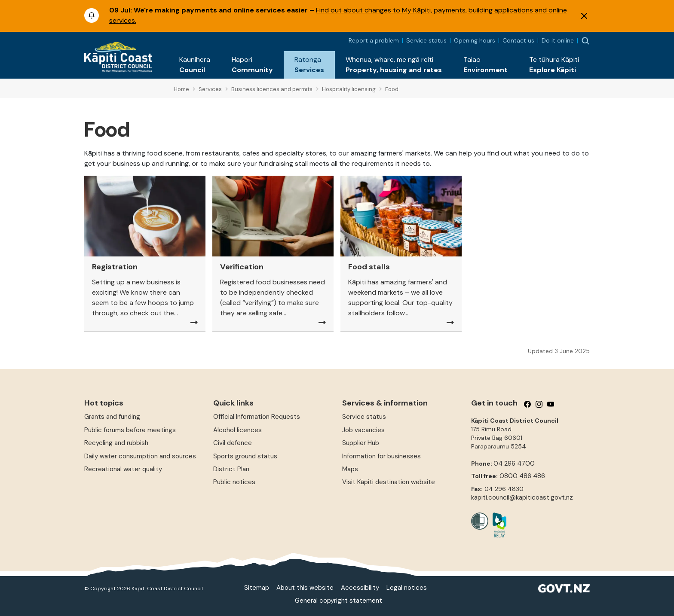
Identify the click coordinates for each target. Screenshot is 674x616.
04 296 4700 (514, 464)
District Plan (231, 469)
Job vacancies (363, 430)
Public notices (234, 482)
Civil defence (233, 443)
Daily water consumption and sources (140, 456)
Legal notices (407, 588)
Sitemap (257, 588)
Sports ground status (245, 456)
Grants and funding (112, 417)
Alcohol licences (237, 430)
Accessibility (360, 588)
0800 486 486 (522, 476)
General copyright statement (339, 601)
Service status (426, 40)
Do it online (558, 40)
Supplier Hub (361, 443)
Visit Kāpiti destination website (389, 482)
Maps (350, 469)
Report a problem (374, 40)
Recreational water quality (123, 469)
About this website (305, 588)
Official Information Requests (257, 417)
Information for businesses (381, 456)
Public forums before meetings (130, 430)
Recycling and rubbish (116, 443)
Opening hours (475, 40)
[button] (195, 65)
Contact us (518, 40)
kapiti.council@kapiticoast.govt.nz (522, 497)
